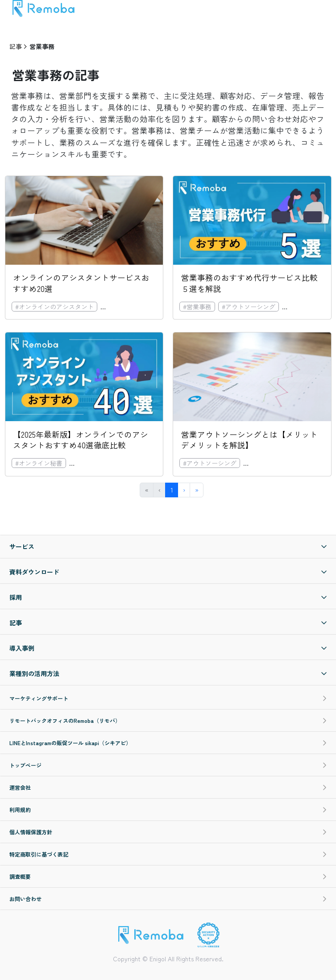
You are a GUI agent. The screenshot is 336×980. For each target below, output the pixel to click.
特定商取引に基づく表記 (168, 854)
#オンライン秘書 (128, 307)
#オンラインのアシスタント (54, 307)
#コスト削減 (303, 307)
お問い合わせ (168, 899)
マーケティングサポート (168, 698)
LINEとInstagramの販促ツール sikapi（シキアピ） (168, 743)
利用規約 (168, 810)
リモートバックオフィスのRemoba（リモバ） (168, 720)
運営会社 (168, 787)
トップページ (168, 765)
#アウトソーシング (249, 307)
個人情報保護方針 (168, 832)
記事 (16, 46)
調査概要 (168, 876)
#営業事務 (197, 307)
